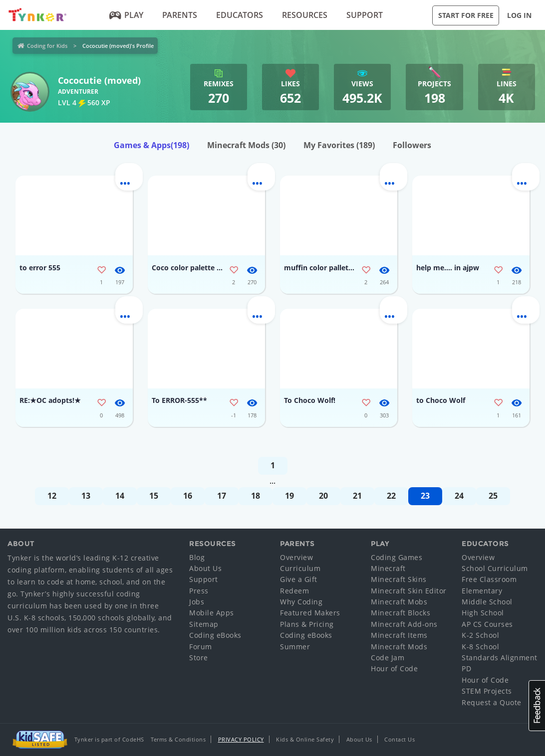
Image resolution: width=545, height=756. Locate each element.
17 (222, 496)
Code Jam (388, 658)
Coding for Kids (47, 46)
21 (357, 496)
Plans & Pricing (307, 624)
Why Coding (301, 602)
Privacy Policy (241, 739)
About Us (205, 568)
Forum (201, 647)
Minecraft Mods (246, 145)
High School (483, 613)
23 (425, 496)
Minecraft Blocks (401, 613)
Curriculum (300, 568)
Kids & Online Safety (305, 739)
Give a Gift (299, 579)
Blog (197, 557)
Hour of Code (394, 668)
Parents (180, 15)
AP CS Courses (487, 624)
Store (199, 658)
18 (256, 496)
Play (126, 15)
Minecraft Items (399, 635)
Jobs (197, 602)
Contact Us (400, 739)
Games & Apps (151, 145)
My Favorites (339, 145)
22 (391, 496)
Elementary (482, 591)
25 (493, 496)
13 (86, 496)
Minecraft (388, 568)
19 (289, 496)
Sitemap (204, 624)
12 (52, 496)
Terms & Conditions (178, 739)
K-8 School (480, 647)
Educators (240, 15)
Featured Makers (310, 613)
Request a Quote (492, 702)
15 (154, 496)
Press (199, 591)
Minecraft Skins (399, 579)
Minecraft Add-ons (404, 624)
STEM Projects (487, 691)
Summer (295, 647)
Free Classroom (489, 579)
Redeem (294, 591)
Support (365, 15)
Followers (412, 145)
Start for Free (466, 15)
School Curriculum (495, 568)
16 (188, 496)
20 (323, 496)
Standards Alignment (500, 658)
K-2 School (480, 635)
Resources (305, 15)
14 (120, 496)
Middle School (487, 602)
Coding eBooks (215, 635)
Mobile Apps (212, 613)
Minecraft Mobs (399, 602)
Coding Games (397, 557)
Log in (519, 15)
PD (466, 668)
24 (459, 496)
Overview (296, 557)
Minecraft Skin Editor (409, 591)
